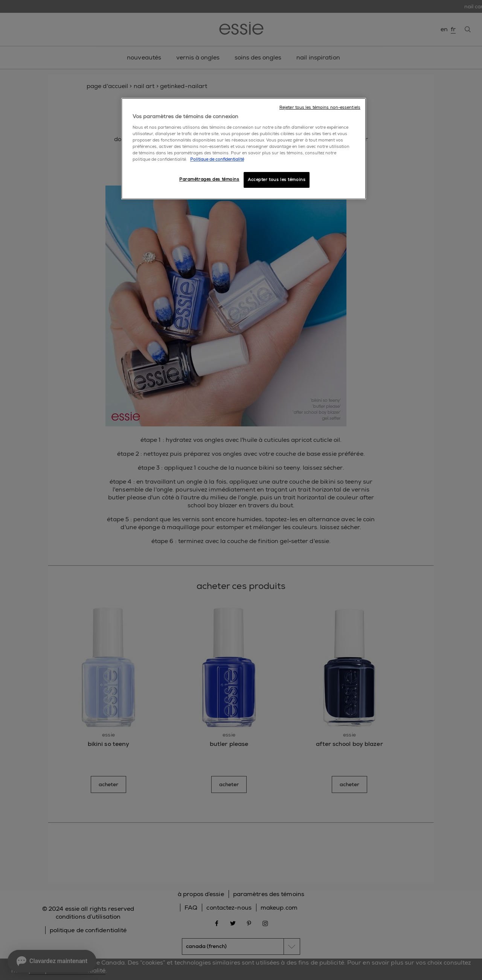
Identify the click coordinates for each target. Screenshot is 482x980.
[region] (244, 149)
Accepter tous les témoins (277, 180)
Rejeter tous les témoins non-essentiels (320, 107)
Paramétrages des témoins (209, 179)
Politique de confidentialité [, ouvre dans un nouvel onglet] (217, 159)
